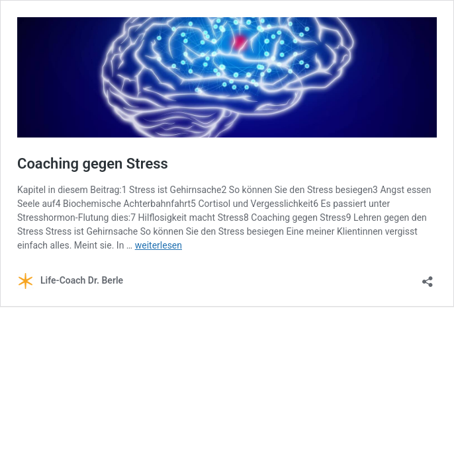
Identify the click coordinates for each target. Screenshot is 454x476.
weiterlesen (159, 245)
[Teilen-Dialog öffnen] (428, 277)
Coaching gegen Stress (93, 164)
